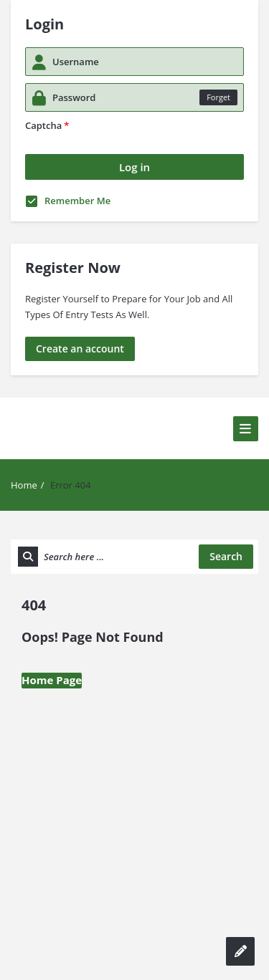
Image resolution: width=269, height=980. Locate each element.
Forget (218, 97)
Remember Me (68, 201)
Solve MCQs (52, 407)
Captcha (47, 125)
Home (24, 485)
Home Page (52, 680)
